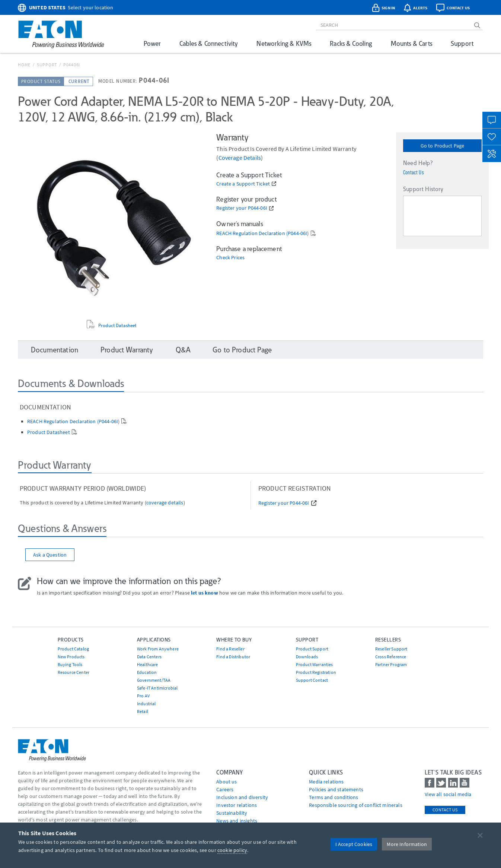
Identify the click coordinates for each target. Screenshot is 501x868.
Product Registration (316, 672)
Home (24, 65)
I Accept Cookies (354, 844)
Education (147, 672)
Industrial (146, 704)
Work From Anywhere (158, 649)
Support (462, 43)
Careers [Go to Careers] (225, 789)
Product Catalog (73, 649)
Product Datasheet (117, 326)
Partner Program (391, 664)
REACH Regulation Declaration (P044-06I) (262, 233)
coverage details (240, 158)
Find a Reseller (230, 649)
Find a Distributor (233, 657)
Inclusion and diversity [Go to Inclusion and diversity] (242, 797)
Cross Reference (391, 657)
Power (152, 43)
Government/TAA (154, 680)
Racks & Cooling (351, 43)
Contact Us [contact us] (445, 810)
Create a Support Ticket (243, 184)
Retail (143, 711)
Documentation (55, 350)
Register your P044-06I (242, 208)
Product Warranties (315, 664)
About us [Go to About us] (226, 782)
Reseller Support (391, 649)
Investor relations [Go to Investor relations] (237, 805)
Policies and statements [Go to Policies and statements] (336, 789)
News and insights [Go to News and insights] (237, 821)
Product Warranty (127, 350)
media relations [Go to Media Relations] (326, 782)
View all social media (448, 794)
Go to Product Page (443, 146)
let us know (205, 593)
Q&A (183, 350)
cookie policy (232, 850)
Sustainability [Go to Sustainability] (232, 813)
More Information (407, 844)
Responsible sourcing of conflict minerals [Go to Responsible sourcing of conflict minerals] (356, 805)
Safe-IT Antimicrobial (157, 688)
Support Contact (312, 680)
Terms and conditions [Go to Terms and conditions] (334, 797)
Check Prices (230, 258)
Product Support (312, 649)
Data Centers (149, 657)
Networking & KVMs (284, 43)
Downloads (307, 657)
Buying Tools (70, 664)
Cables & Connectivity (209, 43)
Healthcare (148, 664)
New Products (71, 657)
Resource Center (74, 672)
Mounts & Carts (411, 43)
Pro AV (143, 696)
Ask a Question (50, 555)
